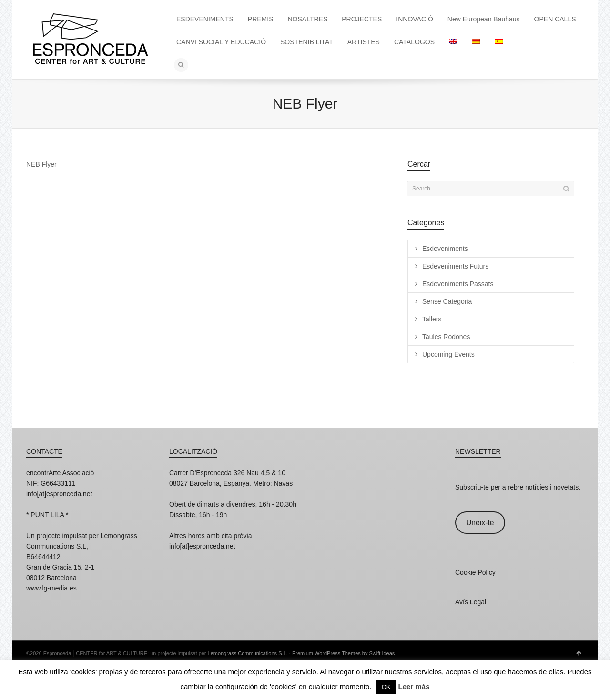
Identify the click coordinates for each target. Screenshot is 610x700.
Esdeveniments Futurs (455, 266)
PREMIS (261, 19)
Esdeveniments (445, 249)
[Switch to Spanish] (499, 42)
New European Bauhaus (484, 19)
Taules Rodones (446, 337)
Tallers (432, 319)
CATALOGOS (414, 42)
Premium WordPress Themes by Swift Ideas (343, 653)
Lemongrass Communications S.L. (248, 653)
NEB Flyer (41, 164)
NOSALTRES (308, 19)
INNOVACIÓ (415, 19)
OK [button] (386, 687)
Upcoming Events (448, 354)
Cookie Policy (475, 572)
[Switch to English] (453, 42)
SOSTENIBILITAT (307, 42)
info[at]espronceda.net (59, 494)
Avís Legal (471, 602)
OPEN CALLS (555, 19)
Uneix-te (480, 523)
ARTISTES (364, 42)
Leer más (414, 686)
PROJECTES (362, 19)
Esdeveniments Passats (458, 284)
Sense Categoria (447, 301)
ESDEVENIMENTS (205, 19)
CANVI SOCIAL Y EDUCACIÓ (221, 42)
